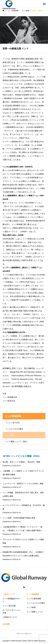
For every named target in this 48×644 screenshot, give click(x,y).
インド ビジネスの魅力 (36, 603)
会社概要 (6, 624)
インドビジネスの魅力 (14, 429)
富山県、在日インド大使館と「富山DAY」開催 (21, 462)
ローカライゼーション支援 (12, 611)
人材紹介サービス (10, 617)
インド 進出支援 (9, 606)
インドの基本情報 (34, 599)
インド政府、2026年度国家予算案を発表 (19, 518)
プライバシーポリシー (24, 634)
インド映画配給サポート (12, 600)
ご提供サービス (9, 594)
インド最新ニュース (35, 612)
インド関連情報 (33, 594)
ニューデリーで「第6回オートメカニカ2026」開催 (23, 484)
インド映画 (31, 607)
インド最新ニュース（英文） (17, 442)
